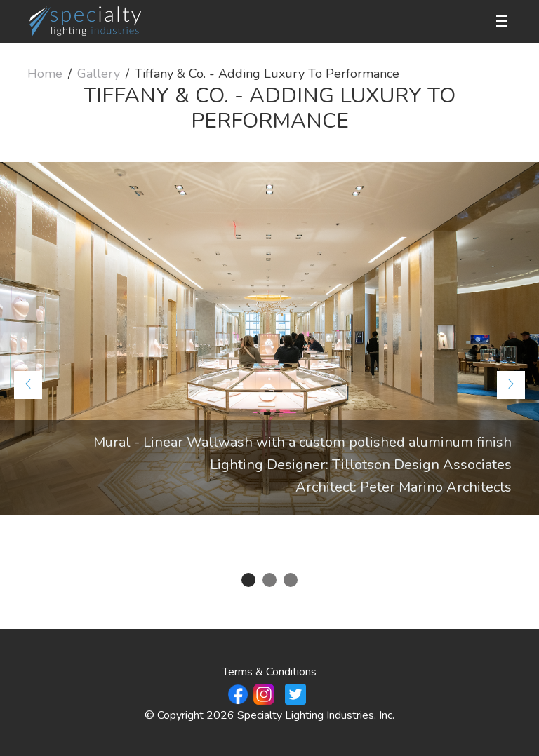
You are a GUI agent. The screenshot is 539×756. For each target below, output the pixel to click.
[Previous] (28, 385)
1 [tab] (248, 580)
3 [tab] (291, 580)
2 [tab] (269, 580)
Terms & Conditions (269, 672)
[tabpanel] (269, 338)
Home (45, 74)
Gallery (99, 74)
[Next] (511, 385)
